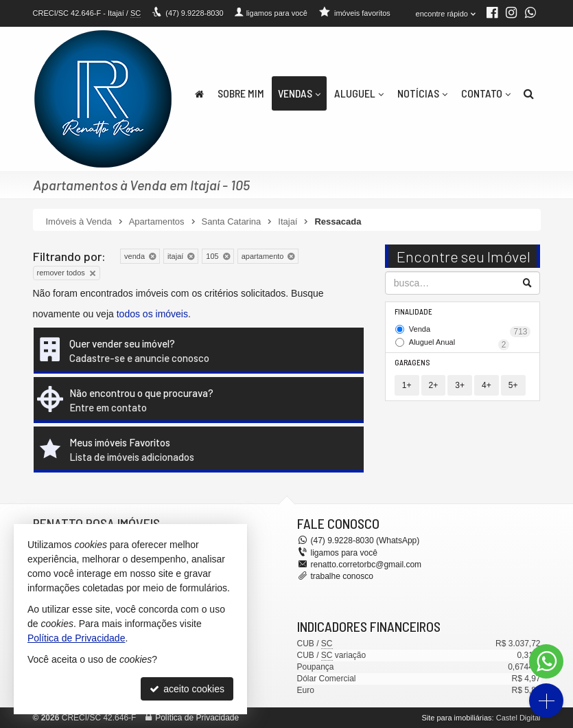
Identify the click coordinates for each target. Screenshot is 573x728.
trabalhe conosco (342, 576)
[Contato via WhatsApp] (546, 661)
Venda (470, 330)
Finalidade (413, 311)
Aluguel (359, 93)
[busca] (529, 93)
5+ (513, 385)
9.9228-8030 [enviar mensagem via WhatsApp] (194, 13)
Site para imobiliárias (456, 718)
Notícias (422, 93)
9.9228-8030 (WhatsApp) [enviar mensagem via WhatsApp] (365, 541)
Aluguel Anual (459, 343)
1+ (407, 385)
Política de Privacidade (197, 718)
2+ (434, 385)
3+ (460, 385)
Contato (486, 93)
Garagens (412, 362)
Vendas (299, 93)
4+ (487, 385)
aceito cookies (187, 689)
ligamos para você (344, 553)
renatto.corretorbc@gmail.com (366, 565)
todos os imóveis (152, 314)
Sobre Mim (241, 93)
